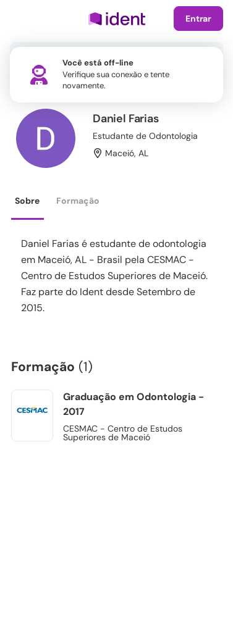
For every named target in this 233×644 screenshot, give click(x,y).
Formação (78, 201)
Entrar (198, 19)
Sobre (27, 201)
